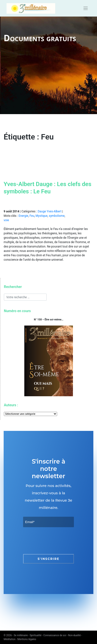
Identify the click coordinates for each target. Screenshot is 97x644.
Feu (32, 216)
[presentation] (60, 541)
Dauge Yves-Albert (50, 211)
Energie (23, 216)
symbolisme (57, 216)
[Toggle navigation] (86, 8)
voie (6, 220)
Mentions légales (27, 639)
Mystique (41, 216)
